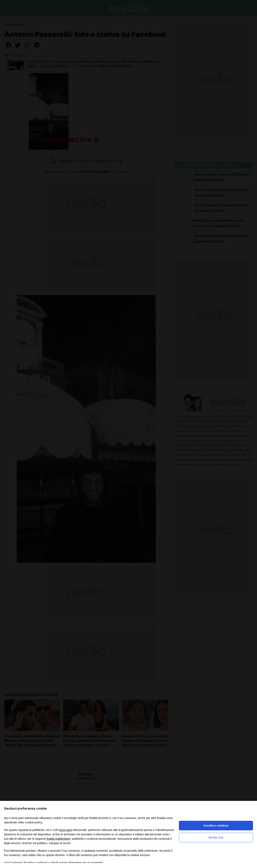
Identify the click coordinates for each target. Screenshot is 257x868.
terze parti (66, 830)
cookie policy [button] (34, 822)
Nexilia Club (216, 838)
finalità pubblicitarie (58, 839)
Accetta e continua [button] (216, 826)
